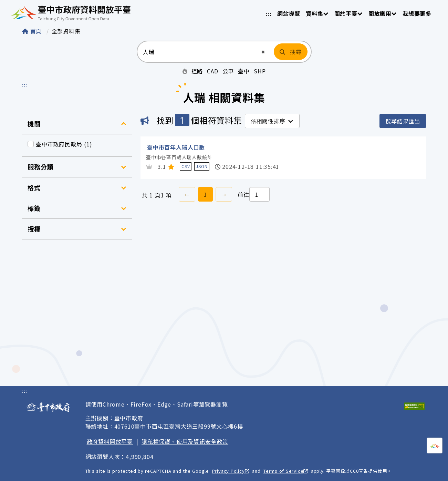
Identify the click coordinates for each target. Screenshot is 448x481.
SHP (260, 71)
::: (269, 13)
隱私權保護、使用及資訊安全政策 (185, 441)
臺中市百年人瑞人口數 (176, 147)
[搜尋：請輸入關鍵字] (199, 52)
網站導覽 (289, 13)
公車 (228, 71)
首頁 (33, 31)
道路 (197, 71)
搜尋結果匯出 (403, 121)
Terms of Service (286, 471)
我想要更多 (417, 13)
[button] (263, 52)
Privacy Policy (231, 471)
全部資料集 (66, 31)
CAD (212, 71)
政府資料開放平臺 (110, 441)
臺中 (244, 71)
